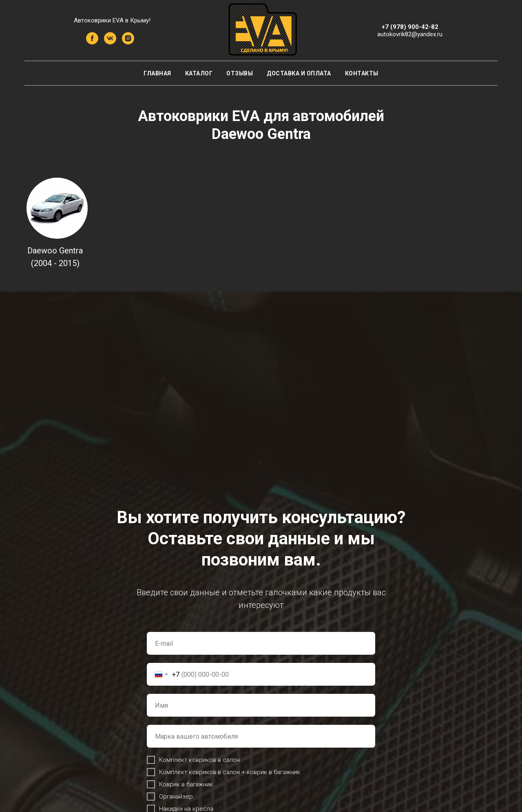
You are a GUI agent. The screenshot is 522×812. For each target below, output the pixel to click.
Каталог (199, 73)
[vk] (110, 42)
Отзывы (240, 73)
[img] (57, 208)
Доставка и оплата (299, 73)
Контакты (362, 73)
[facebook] (92, 42)
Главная (157, 73)
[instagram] (128, 42)
